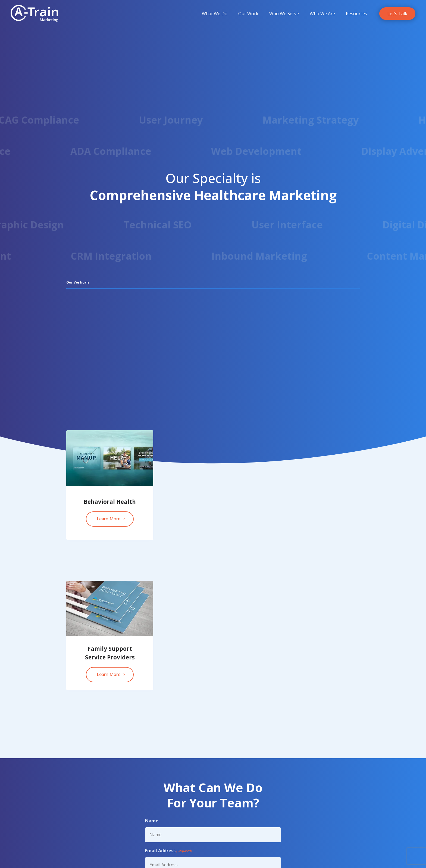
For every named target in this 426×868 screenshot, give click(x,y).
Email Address (169, 851)
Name (152, 821)
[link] (34, 13)
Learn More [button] (109, 519)
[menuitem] (215, 14)
